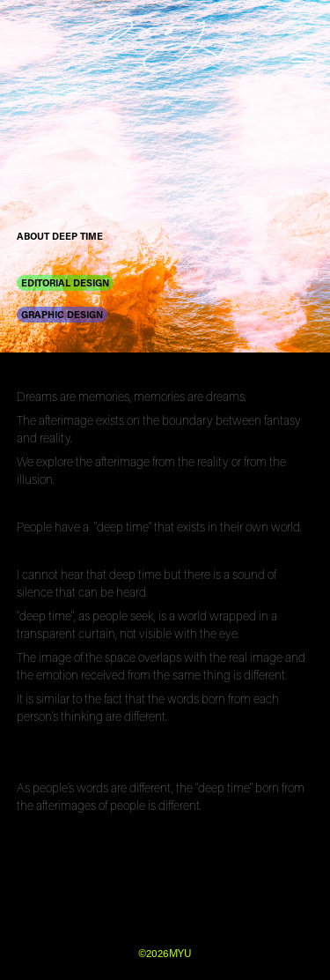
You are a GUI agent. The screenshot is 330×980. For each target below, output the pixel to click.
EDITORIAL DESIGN (65, 282)
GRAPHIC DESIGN (62, 314)
